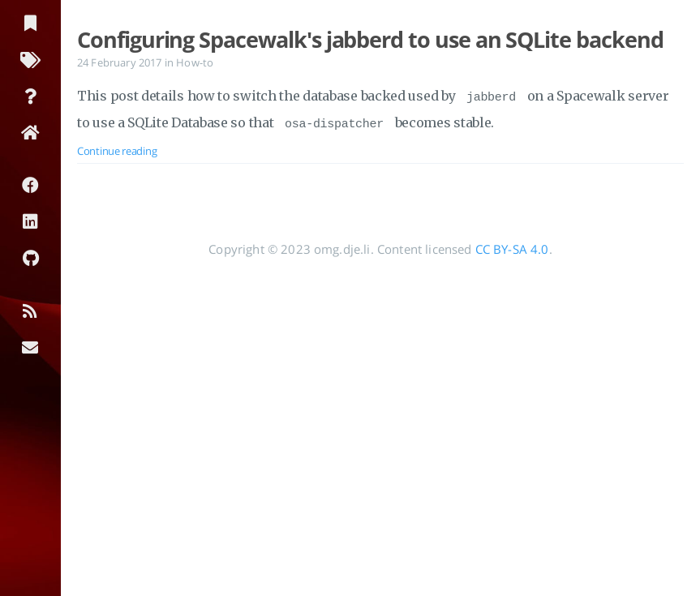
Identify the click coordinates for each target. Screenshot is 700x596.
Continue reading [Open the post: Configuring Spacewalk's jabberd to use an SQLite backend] (117, 146)
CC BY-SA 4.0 (512, 244)
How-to (195, 62)
